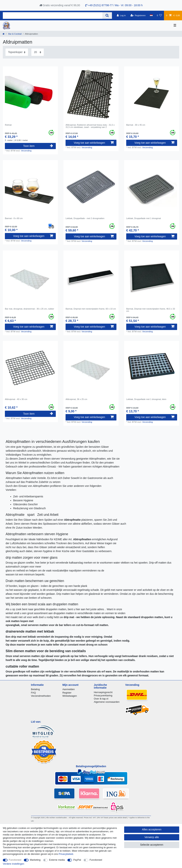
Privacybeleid (66, 854)
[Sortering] (17, 52)
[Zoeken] (107, 16)
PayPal (77, 860)
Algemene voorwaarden (107, 702)
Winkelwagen (70, 696)
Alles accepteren (152, 829)
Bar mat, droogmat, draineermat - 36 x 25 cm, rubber (29, 309)
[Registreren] (138, 15)
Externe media (57, 860)
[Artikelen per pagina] (38, 52)
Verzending (26, 151)
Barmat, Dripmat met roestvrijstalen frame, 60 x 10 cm (91, 309)
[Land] (151, 15)
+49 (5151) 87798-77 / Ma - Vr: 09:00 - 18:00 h (114, 5)
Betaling (35, 689)
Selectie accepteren (152, 845)
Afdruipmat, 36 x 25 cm (76, 399)
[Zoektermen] (53, 16)
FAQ (33, 693)
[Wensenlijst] (159, 15)
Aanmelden (68, 689)
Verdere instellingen (14, 864)
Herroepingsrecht (103, 692)
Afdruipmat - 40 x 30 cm (16, 399)
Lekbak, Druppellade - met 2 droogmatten (85, 218)
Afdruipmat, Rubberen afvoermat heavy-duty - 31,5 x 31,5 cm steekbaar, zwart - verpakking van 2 (90, 126)
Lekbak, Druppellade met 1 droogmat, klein (146, 399)
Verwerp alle (152, 837)
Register (67, 693)
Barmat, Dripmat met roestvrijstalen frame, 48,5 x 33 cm (151, 310)
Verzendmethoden (41, 696)
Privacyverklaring (103, 695)
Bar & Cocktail (15, 34)
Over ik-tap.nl (101, 699)
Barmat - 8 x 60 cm (14, 218)
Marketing (35, 860)
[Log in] (121, 15)
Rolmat (8, 125)
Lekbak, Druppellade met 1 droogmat (143, 218)
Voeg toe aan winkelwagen (94, 143)
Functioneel (15, 860)
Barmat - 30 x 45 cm (136, 125)
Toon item (38, 146)
